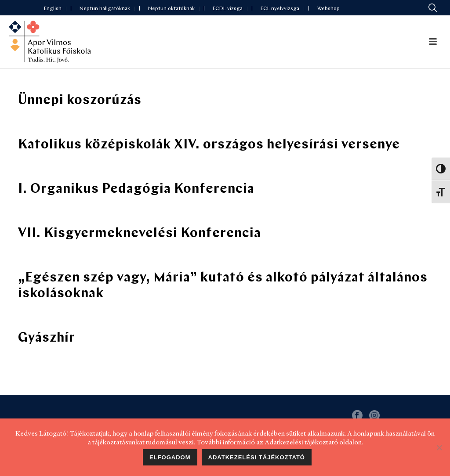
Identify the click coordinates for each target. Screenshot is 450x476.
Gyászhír (47, 338)
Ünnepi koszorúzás (80, 101)
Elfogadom (170, 457)
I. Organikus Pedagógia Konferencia (136, 189)
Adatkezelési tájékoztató (257, 457)
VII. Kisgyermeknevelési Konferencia (140, 234)
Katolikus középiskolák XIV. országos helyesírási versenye (209, 145)
